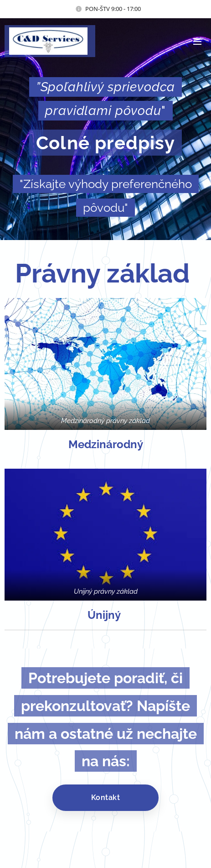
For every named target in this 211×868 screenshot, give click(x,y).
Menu (197, 42)
